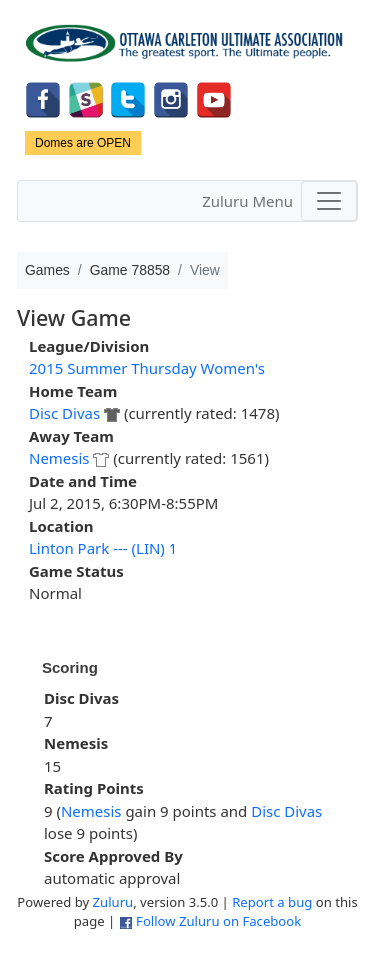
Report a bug (272, 902)
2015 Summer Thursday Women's (147, 368)
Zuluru (113, 902)
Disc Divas (64, 413)
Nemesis (59, 458)
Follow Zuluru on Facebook (218, 921)
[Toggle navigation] (329, 201)
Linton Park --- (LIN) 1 (103, 548)
